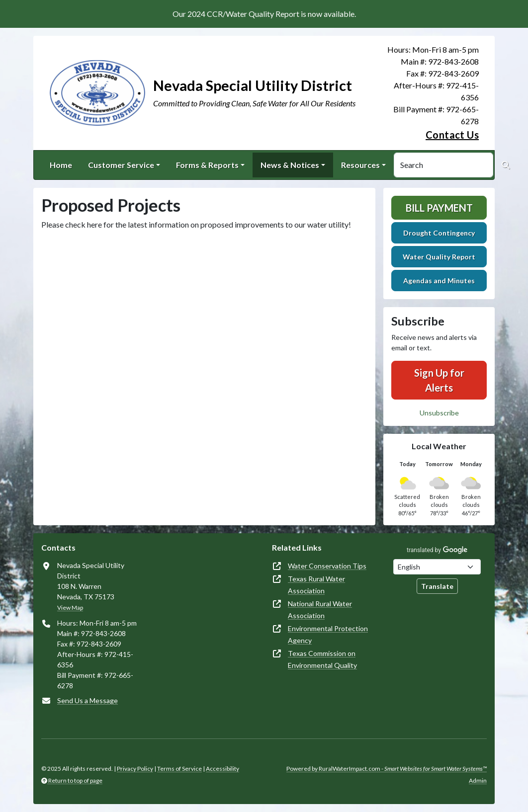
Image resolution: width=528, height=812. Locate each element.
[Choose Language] (437, 567)
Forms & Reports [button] (207, 165)
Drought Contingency (439, 233)
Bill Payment (439, 208)
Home (61, 165)
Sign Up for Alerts (439, 380)
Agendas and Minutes (439, 281)
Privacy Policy (135, 769)
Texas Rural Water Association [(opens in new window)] (316, 585)
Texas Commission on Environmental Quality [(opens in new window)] (322, 659)
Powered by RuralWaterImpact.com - (387, 769)
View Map (70, 608)
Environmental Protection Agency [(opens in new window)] (328, 634)
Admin (478, 780)
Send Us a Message (88, 700)
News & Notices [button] (290, 165)
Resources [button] (360, 165)
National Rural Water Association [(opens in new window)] (320, 609)
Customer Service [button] (121, 165)
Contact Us (452, 135)
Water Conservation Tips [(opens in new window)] (327, 566)
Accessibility (222, 769)
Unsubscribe (439, 413)
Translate (437, 586)
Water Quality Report (439, 257)
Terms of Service (179, 769)
